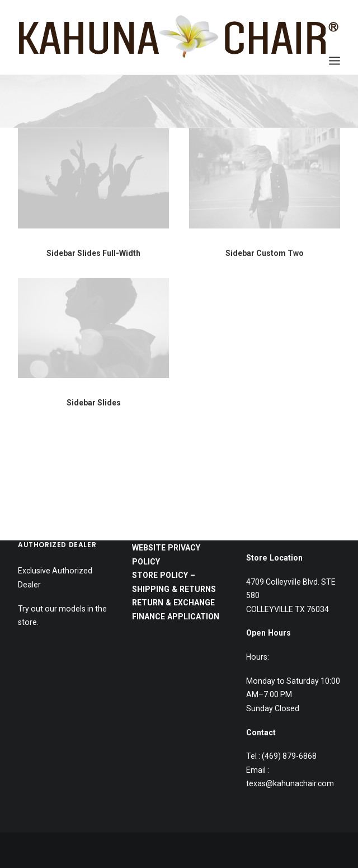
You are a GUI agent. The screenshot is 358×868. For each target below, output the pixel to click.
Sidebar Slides (94, 416)
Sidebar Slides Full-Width (93, 253)
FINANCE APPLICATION (177, 516)
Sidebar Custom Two (265, 254)
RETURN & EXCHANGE (173, 502)
